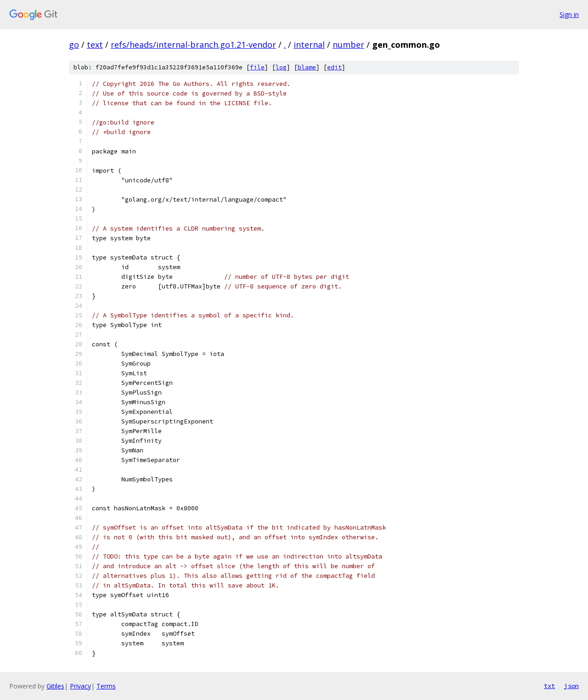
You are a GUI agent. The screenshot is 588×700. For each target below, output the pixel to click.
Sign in (569, 14)
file (257, 67)
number (348, 45)
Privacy (80, 686)
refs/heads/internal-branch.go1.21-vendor (193, 45)
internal (309, 45)
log (281, 67)
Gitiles (55, 686)
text (95, 45)
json (571, 686)
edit (334, 67)
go (74, 45)
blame (307, 67)
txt (549, 686)
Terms (106, 686)
